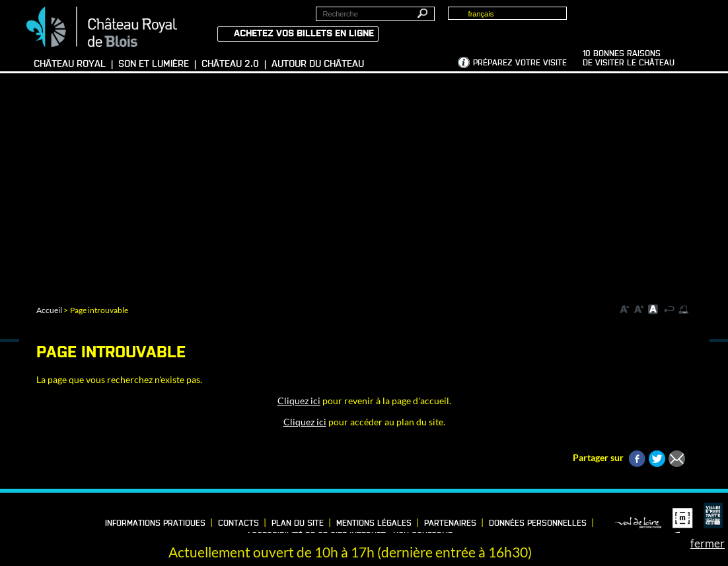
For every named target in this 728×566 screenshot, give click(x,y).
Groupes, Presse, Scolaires (644, 20)
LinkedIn (32, 520)
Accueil (49, 310)
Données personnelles (538, 524)
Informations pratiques (155, 524)
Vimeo (53, 520)
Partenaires (450, 524)
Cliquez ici (299, 401)
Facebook (12, 520)
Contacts (238, 524)
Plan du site (298, 524)
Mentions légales (374, 524)
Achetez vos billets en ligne (304, 34)
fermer (708, 543)
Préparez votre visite (520, 63)
